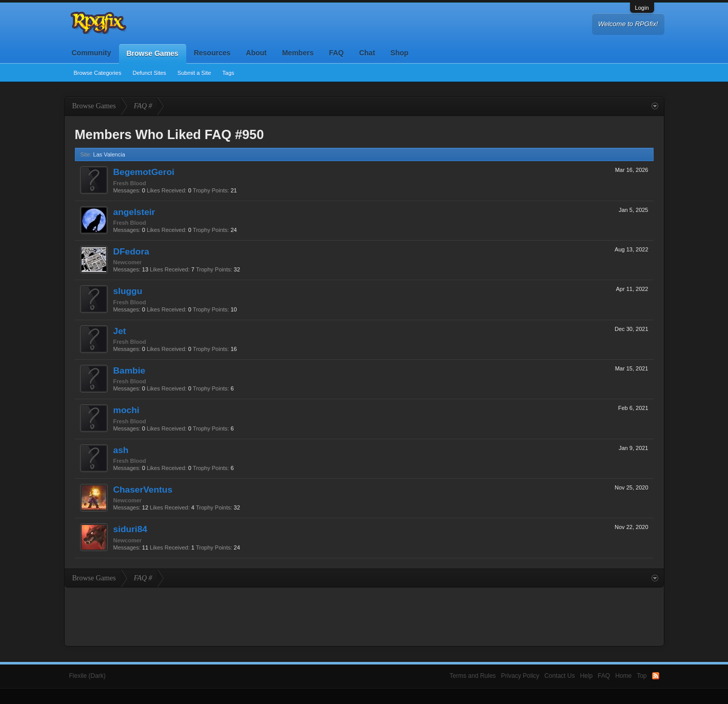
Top (642, 676)
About (256, 53)
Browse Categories (98, 73)
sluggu (128, 291)
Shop (399, 53)
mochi (126, 410)
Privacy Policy (520, 676)
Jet (120, 331)
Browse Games (153, 53)
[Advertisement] (364, 616)
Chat (367, 53)
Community (92, 53)
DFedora (131, 251)
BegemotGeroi (144, 172)
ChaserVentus (143, 490)
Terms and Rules (473, 676)
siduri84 (130, 529)
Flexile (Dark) (87, 676)
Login (642, 8)
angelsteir (134, 212)
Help (586, 676)
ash (121, 450)
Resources (212, 53)
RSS (656, 676)
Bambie (130, 370)
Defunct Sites (149, 73)
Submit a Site (194, 73)
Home (623, 676)
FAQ (336, 53)
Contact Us (559, 676)
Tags (228, 73)
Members (298, 53)
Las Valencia (109, 154)
